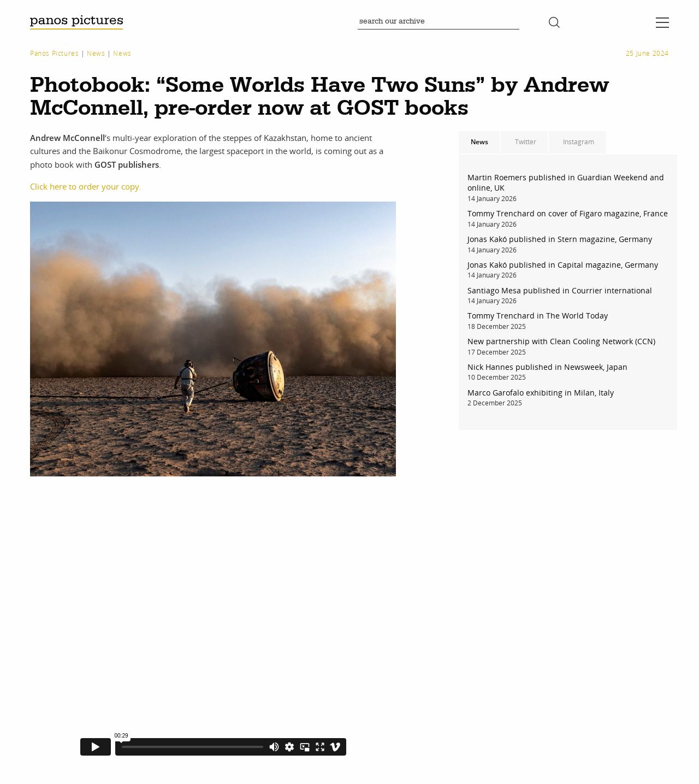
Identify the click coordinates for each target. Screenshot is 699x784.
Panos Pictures (54, 53)
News (96, 53)
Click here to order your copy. (86, 186)
